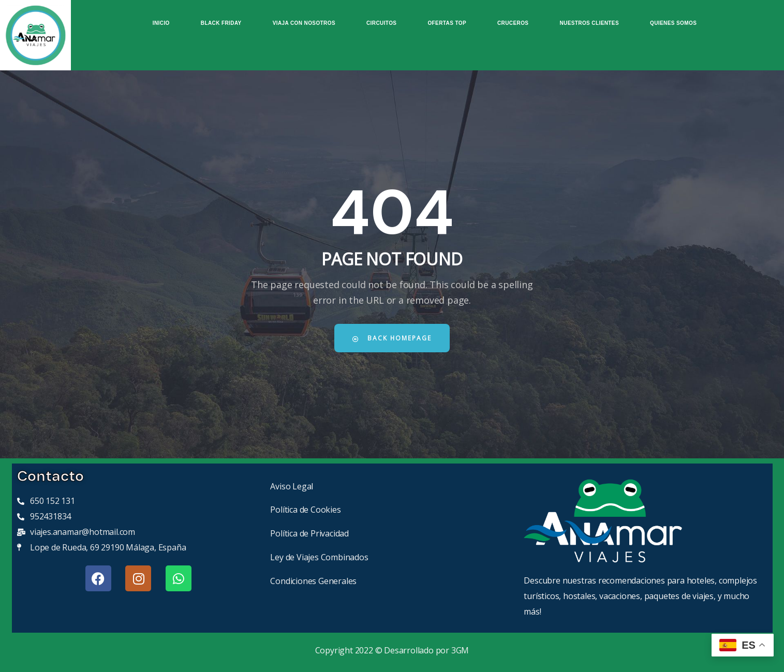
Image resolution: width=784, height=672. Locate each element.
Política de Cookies (305, 510)
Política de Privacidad (309, 533)
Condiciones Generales (313, 581)
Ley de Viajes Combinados (319, 557)
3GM (460, 650)
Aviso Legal (292, 486)
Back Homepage (392, 338)
